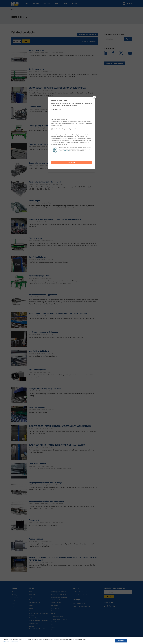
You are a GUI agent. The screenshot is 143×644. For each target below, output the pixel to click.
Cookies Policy (6, 642)
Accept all (121, 640)
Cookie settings (14, 642)
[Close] (94, 97)
